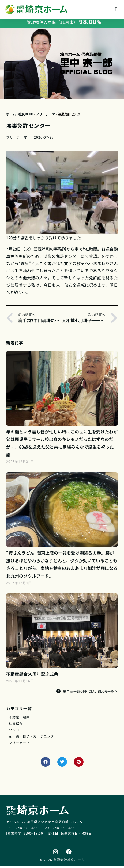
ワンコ (14, 732)
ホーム (11, 116)
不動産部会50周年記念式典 (32, 676)
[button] (116, 9)
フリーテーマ (46, 116)
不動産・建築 (19, 719)
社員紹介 (16, 725)
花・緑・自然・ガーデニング (31, 738)
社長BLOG (26, 116)
